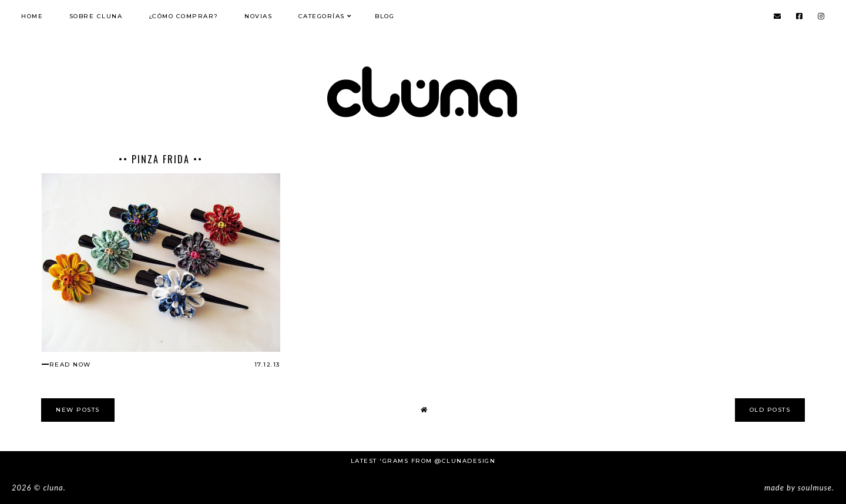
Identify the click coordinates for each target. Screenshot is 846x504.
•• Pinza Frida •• (161, 159)
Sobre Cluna (96, 16)
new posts (78, 410)
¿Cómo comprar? (184, 16)
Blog (385, 16)
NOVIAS (258, 16)
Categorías (322, 16)
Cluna (53, 488)
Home (32, 16)
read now (70, 364)
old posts (770, 410)
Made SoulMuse (798, 488)
